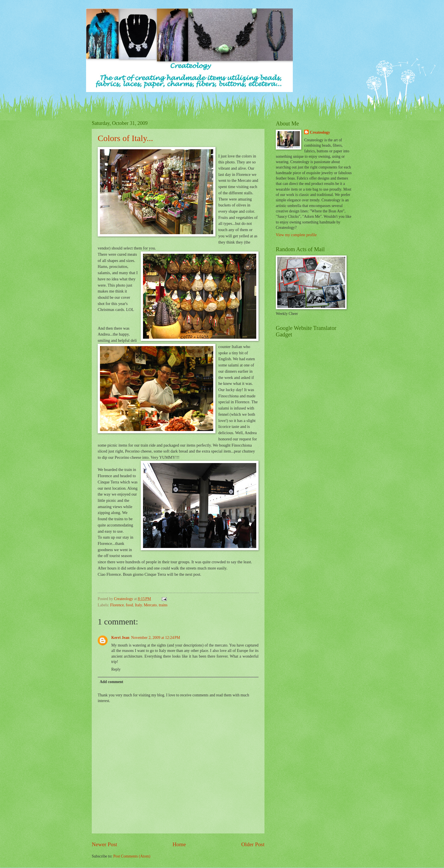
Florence (117, 605)
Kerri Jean (120, 638)
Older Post (253, 844)
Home (179, 844)
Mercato (150, 605)
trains (163, 605)
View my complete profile (296, 235)
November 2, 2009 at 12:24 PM (156, 638)
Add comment (111, 682)
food (129, 605)
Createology (320, 132)
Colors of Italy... (125, 138)
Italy (138, 605)
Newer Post (104, 844)
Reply (116, 669)
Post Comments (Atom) (132, 856)
